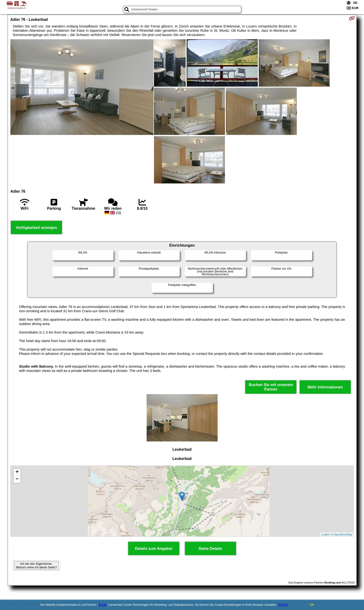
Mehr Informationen (325, 387)
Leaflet (325, 534)
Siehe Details (211, 549)
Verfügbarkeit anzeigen (36, 228)
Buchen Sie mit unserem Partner (271, 387)
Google (103, 605)
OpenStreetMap (343, 534)
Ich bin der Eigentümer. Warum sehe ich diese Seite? (36, 565)
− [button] (17, 479)
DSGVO (283, 605)
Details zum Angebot (154, 549)
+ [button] (17, 472)
